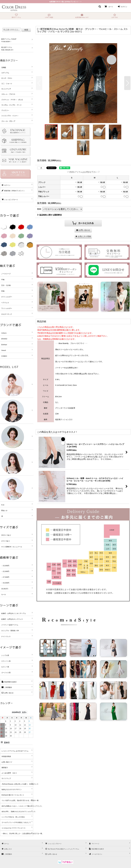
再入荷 (80, 182)
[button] (100, 7)
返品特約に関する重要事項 (49, 215)
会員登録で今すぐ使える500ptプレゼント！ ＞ (66, 2)
